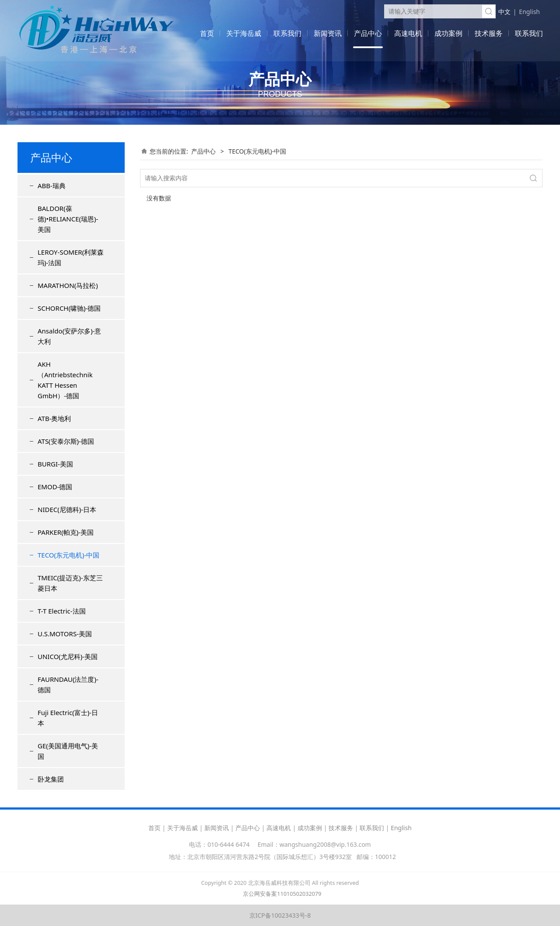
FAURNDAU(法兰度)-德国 (68, 684)
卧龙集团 (51, 779)
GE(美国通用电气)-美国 (68, 751)
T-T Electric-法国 (62, 611)
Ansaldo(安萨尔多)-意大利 (69, 336)
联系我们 (287, 33)
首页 (207, 33)
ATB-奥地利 (54, 418)
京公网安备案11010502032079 (282, 894)
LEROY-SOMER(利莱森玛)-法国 (71, 257)
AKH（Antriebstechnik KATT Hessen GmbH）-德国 (65, 380)
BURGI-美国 (55, 464)
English (529, 12)
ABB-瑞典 (52, 186)
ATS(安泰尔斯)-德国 (66, 441)
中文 (504, 12)
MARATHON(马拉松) (68, 285)
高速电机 (408, 33)
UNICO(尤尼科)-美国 (68, 656)
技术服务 (489, 33)
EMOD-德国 (55, 487)
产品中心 (368, 33)
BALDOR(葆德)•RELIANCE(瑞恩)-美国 (68, 219)
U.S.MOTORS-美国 (65, 634)
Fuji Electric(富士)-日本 (68, 718)
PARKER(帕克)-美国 (66, 532)
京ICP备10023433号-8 (280, 915)
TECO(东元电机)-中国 (68, 555)
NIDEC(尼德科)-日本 (67, 509)
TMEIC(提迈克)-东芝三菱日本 (70, 583)
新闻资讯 (328, 33)
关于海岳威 (244, 33)
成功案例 (448, 33)
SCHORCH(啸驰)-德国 (69, 308)
